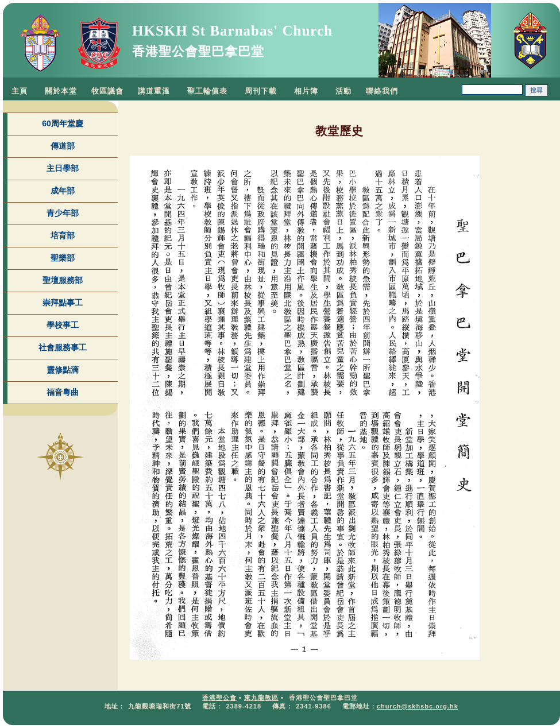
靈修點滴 (63, 370)
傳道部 (63, 146)
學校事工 (63, 325)
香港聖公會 (219, 698)
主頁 (20, 91)
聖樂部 (63, 258)
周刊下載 (261, 91)
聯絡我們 (382, 91)
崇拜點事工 (63, 303)
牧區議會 (107, 91)
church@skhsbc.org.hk (418, 706)
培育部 (63, 235)
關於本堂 (61, 91)
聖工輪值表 (207, 91)
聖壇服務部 (63, 280)
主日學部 (63, 168)
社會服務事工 (63, 347)
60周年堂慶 (63, 123)
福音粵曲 (63, 392)
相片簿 (306, 91)
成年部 (63, 191)
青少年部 (63, 213)
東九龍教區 (261, 698)
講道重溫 (154, 91)
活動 (343, 91)
